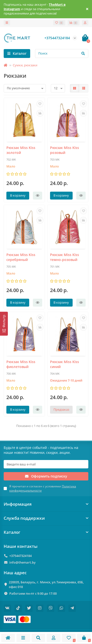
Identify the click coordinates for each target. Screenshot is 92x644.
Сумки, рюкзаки (25, 65)
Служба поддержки (46, 518)
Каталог (46, 532)
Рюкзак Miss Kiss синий (65, 364)
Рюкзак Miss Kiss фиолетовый (21, 364)
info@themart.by (22, 562)
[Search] (62, 54)
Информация (46, 504)
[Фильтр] (4, 323)
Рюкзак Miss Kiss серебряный (21, 257)
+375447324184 (20, 556)
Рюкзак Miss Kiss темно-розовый (65, 257)
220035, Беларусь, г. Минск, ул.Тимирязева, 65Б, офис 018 (46, 584)
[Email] (46, 464)
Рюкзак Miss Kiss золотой (21, 150)
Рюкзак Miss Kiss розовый (65, 150)
